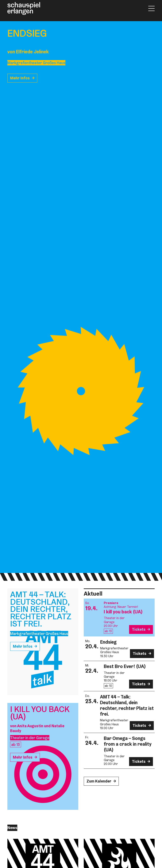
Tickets (139, 629)
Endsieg (108, 642)
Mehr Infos (20, 78)
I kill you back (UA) (123, 612)
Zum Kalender (99, 781)
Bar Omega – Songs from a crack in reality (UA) (128, 744)
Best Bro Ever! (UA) (125, 666)
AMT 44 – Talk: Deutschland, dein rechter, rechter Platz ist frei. (127, 705)
